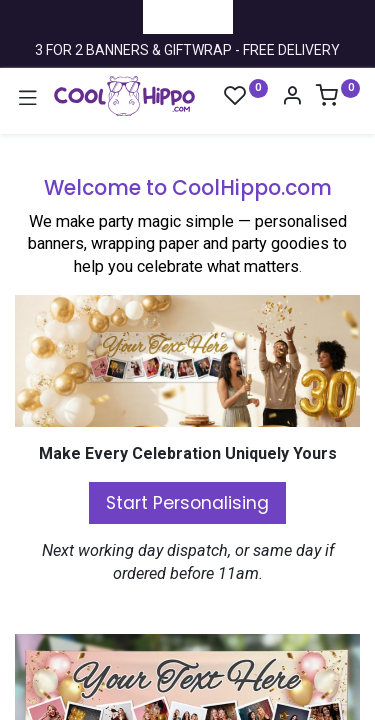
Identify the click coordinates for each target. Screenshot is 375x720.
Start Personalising (187, 503)
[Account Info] (292, 98)
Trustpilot (188, 16)
